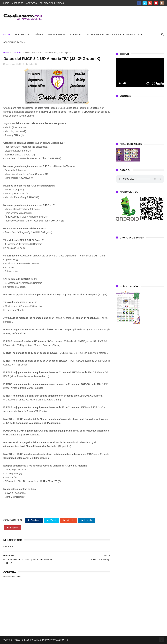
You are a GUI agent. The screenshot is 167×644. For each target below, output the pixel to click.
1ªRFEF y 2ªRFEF (57, 34)
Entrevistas (94, 34)
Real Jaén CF (22, 34)
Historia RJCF (114, 34)
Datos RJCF (133, 34)
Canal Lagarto (60, 640)
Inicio (6, 3)
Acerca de (18, 3)
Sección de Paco (13, 42)
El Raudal (76, 34)
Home (6, 52)
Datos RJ (17, 52)
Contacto (32, 3)
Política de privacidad (52, 3)
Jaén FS (39, 34)
